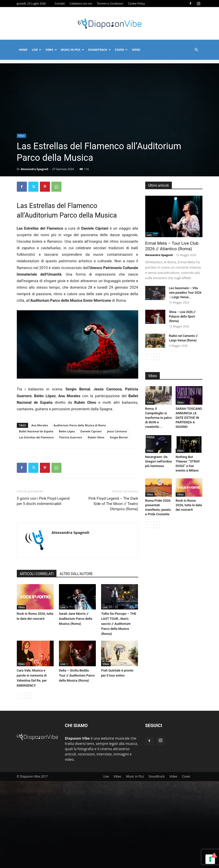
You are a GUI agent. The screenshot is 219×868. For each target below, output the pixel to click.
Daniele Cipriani (91, 431)
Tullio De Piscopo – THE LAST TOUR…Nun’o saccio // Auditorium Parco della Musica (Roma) (119, 624)
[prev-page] (20, 696)
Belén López (67, 431)
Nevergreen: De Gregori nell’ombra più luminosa (159, 461)
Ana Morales (40, 425)
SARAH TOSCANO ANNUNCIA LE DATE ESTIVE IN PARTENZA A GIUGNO (189, 418)
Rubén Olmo (96, 437)
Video (136, 50)
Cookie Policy (136, 3)
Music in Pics (72, 50)
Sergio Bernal (119, 437)
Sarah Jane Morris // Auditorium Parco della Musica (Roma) (76, 619)
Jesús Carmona (117, 431)
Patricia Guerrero (71, 437)
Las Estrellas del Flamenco (36, 437)
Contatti (60, 3)
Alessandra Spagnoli (34, 169)
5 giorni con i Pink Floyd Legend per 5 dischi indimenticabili (43, 501)
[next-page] (28, 696)
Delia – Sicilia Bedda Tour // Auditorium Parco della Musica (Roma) (77, 675)
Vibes (51, 50)
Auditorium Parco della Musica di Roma (80, 425)
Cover (121, 50)
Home (23, 50)
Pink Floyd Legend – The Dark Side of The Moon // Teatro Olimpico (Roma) (113, 504)
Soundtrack (99, 50)
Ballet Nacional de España (36, 431)
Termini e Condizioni (110, 3)
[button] (196, 50)
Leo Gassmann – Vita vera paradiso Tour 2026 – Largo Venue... (185, 293)
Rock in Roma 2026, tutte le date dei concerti (189, 505)
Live (37, 50)
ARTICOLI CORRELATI (37, 574)
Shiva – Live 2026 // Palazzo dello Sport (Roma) (182, 317)
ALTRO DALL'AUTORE (76, 574)
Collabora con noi (81, 3)
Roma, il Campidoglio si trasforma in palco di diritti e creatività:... (159, 418)
